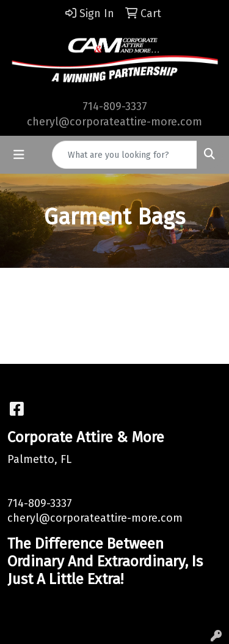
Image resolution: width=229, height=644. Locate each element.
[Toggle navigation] (19, 155)
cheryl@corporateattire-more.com (114, 122)
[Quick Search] (125, 155)
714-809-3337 (115, 106)
